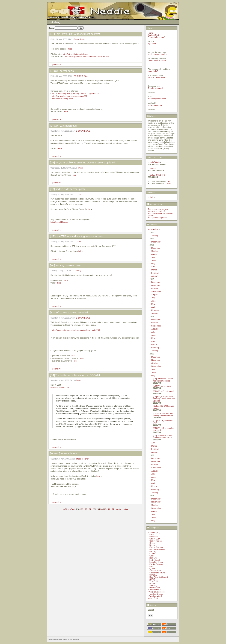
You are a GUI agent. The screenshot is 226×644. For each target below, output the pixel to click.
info (169, 181)
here (70, 49)
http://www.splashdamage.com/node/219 (70, 96)
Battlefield (154, 537)
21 (90, 509)
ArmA (152, 535)
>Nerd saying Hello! (156, 592)
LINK (151, 197)
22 (94, 509)
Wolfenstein (154, 588)
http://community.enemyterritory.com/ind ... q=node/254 (76, 330)
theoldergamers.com (157, 99)
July (153, 257)
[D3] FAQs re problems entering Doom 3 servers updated (164, 399)
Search (151, 605)
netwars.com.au (155, 105)
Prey (151, 566)
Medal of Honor (83, 459)
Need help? (153, 71)
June (153, 260)
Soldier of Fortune (157, 573)
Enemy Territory (80, 39)
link (74, 175)
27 (113, 509)
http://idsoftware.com (60, 388)
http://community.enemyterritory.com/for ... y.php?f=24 (75, 93)
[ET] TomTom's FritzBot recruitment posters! (163, 380)
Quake (152, 568)
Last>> (125, 509)
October (155, 251)
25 (105, 509)
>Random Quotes (156, 594)
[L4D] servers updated (157, 218)
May (153, 264)
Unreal (78, 242)
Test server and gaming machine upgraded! (158, 210)
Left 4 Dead (154, 560)
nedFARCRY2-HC (157, 175)
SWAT (152, 579)
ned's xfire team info (157, 77)
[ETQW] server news (162, 386)
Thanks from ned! (155, 88)
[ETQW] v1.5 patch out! (163, 391)
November (156, 285)
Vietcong (153, 585)
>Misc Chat (153, 598)
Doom (81, 168)
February (155, 273)
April (153, 267)
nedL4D (152, 169)
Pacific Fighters (156, 564)
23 (98, 509)
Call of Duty (154, 539)
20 (86, 509)
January (155, 236)
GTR (151, 556)
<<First (66, 509)
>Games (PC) (154, 532)
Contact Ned (153, 35)
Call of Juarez (155, 541)
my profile (152, 44)
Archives (152, 225)
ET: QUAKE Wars (81, 76)
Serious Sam (155, 571)
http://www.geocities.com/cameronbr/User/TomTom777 (88, 57)
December (156, 242)
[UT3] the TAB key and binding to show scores (163, 414)
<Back (73, 509)
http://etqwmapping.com (62, 99)
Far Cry (78, 271)
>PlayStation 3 (154, 590)
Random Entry (155, 204)
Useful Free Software (157, 60)
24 (101, 509)
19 (82, 509)
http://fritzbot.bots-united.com (75, 54)
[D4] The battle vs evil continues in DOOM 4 (163, 437)
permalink (57, 65)
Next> (119, 509)
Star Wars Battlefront (158, 577)
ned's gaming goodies (157, 54)
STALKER (154, 575)
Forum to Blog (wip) (156, 37)
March (154, 270)
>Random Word (155, 596)
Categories (153, 528)
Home (150, 33)
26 (109, 509)
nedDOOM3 (154, 162)
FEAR (152, 554)
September (156, 291)
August (154, 254)
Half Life (153, 558)
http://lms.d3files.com (60, 222)
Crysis (152, 543)
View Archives (154, 229)
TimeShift (154, 581)
